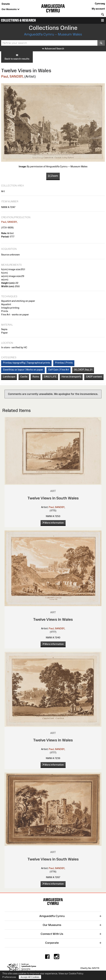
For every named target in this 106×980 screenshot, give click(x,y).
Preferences (9, 977)
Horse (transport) (71, 377)
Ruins (36, 377)
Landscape (9, 377)
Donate (6, 4)
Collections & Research (18, 20)
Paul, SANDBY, (12, 76)
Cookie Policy (76, 973)
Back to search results (17, 57)
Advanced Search (53, 49)
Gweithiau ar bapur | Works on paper (23, 370)
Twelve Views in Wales (53, 619)
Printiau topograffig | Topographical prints (26, 363)
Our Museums (11, 9)
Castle (24, 377)
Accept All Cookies (30, 977)
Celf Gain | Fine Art (59, 370)
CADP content (94, 377)
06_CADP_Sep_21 (83, 370)
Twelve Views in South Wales (53, 498)
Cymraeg (100, 3)
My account (98, 9)
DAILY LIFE (50, 377)
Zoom (53, 176)
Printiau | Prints (64, 363)
